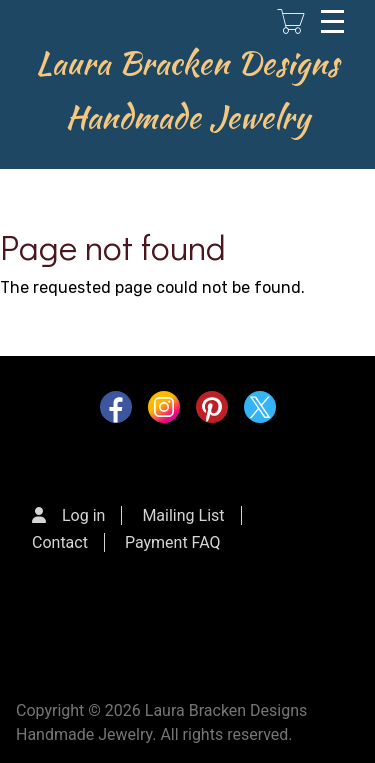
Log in (83, 515)
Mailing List (183, 515)
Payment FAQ (173, 542)
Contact (60, 542)
